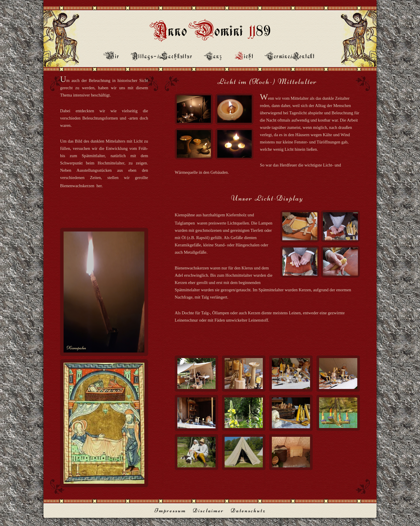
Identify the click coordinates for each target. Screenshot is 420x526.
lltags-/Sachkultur (162, 57)
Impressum (170, 510)
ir (112, 57)
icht (244, 57)
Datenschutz (248, 510)
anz (214, 57)
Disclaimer (208, 510)
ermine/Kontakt (291, 57)
